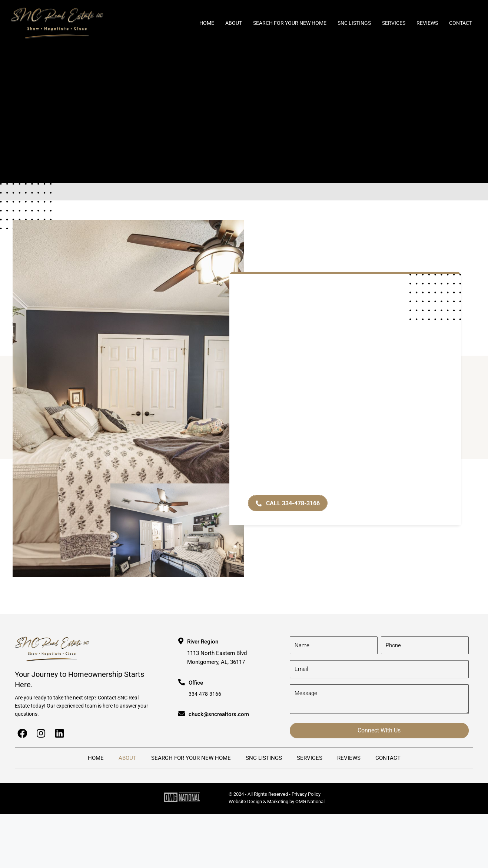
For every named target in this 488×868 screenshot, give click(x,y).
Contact (461, 23)
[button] (288, 503)
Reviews (427, 23)
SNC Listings (354, 23)
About (234, 23)
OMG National (310, 802)
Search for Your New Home (290, 23)
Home (207, 23)
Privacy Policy (306, 794)
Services (394, 23)
